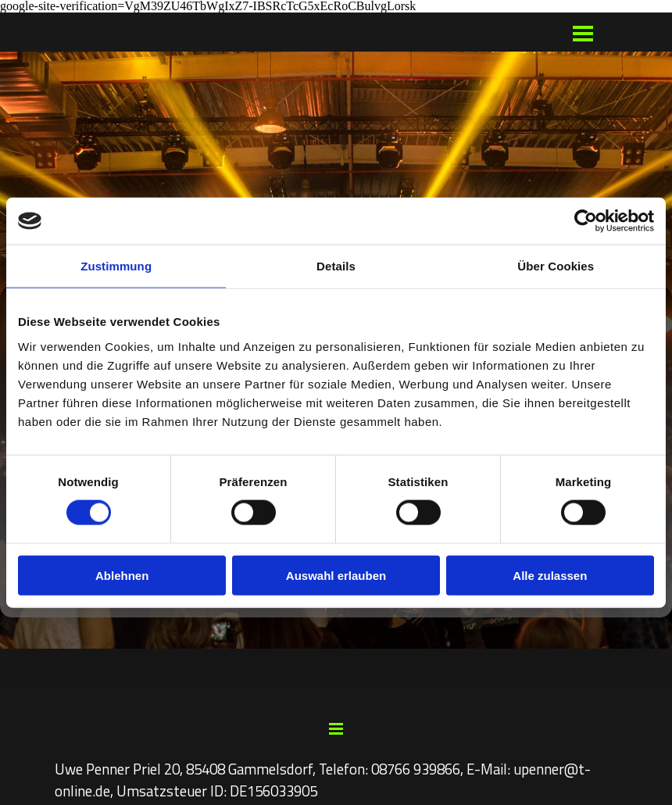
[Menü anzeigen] (583, 33)
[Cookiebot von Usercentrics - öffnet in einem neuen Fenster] (586, 221)
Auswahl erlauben (336, 575)
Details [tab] (336, 266)
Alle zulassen (550, 575)
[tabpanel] (336, 780)
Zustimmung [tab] (116, 266)
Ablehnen (122, 575)
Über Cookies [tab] (556, 266)
